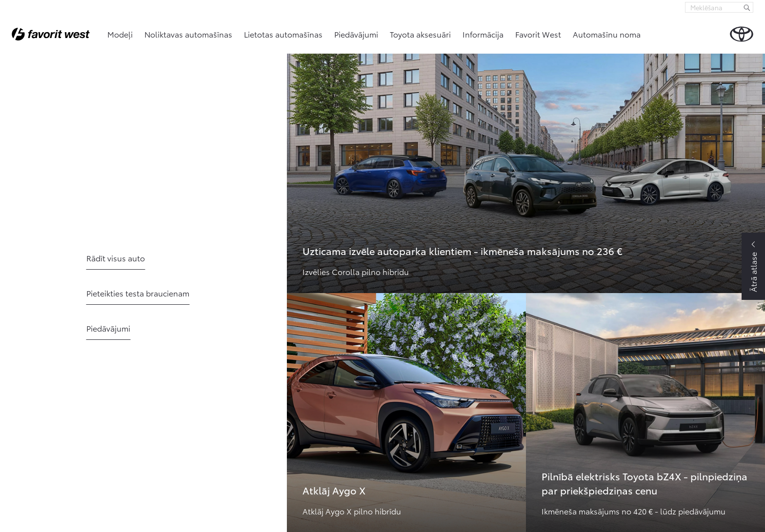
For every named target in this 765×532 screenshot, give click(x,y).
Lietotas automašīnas (283, 34)
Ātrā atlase (753, 272)
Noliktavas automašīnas (188, 34)
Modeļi (120, 34)
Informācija (483, 34)
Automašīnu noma (607, 34)
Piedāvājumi (356, 34)
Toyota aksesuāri (420, 34)
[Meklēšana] (747, 7)
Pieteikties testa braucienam (138, 293)
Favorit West (538, 34)
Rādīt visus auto (116, 258)
